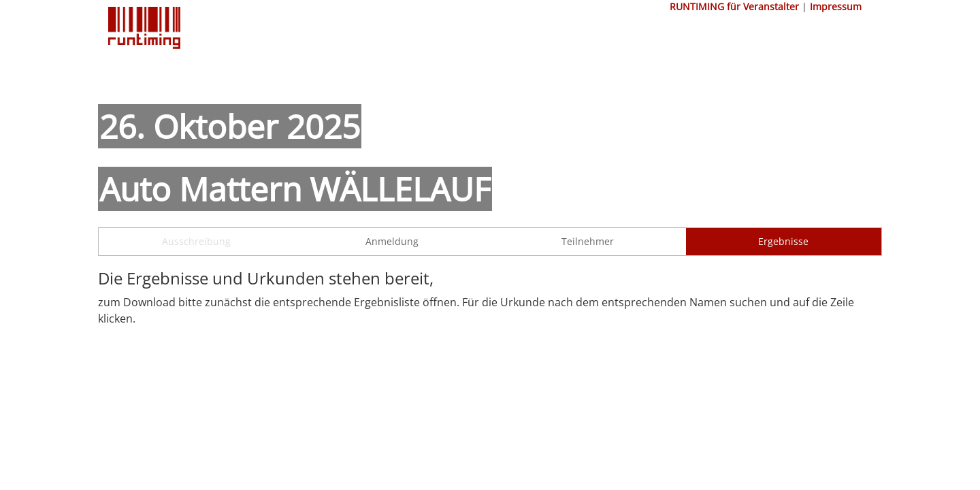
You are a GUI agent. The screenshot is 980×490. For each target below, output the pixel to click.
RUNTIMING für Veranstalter (734, 6)
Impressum (836, 6)
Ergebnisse (783, 241)
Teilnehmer (588, 241)
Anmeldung (392, 241)
